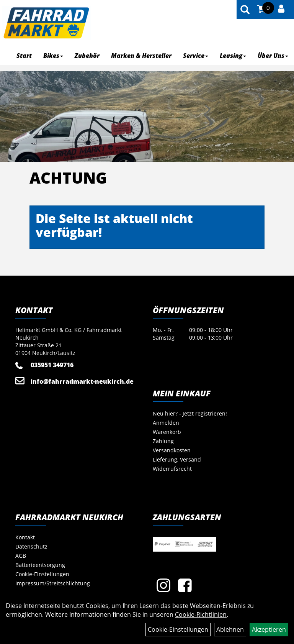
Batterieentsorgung (40, 565)
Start (24, 56)
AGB (21, 556)
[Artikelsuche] (245, 10)
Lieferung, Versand (177, 459)
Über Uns (273, 56)
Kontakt (25, 537)
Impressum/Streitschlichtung (53, 583)
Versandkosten (172, 450)
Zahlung (163, 441)
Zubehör (87, 56)
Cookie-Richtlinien (201, 614)
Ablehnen (230, 629)
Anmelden (166, 423)
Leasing (233, 56)
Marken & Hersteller (141, 56)
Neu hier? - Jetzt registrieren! (190, 413)
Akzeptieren (269, 629)
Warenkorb (167, 432)
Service (196, 56)
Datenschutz (31, 546)
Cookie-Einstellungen (42, 574)
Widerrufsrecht (172, 469)
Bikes (53, 56)
